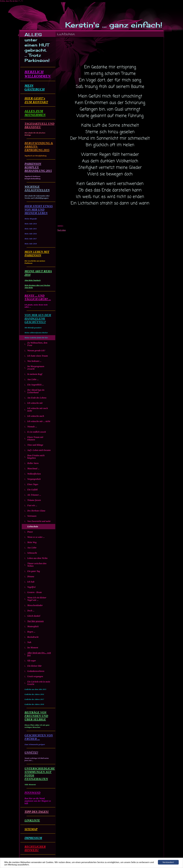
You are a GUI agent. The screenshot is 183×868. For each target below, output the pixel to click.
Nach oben (62, 230)
